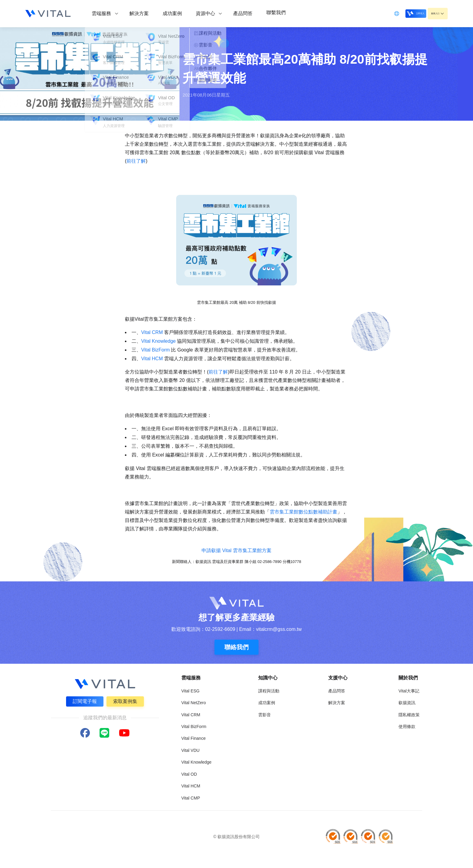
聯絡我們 (237, 647)
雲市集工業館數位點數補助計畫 (303, 512)
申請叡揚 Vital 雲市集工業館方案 (237, 550)
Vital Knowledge (158, 341)
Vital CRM (152, 332)
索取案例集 (126, 701)
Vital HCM (152, 359)
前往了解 (136, 161)
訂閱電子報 (84, 701)
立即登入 (400, 13)
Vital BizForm (156, 350)
